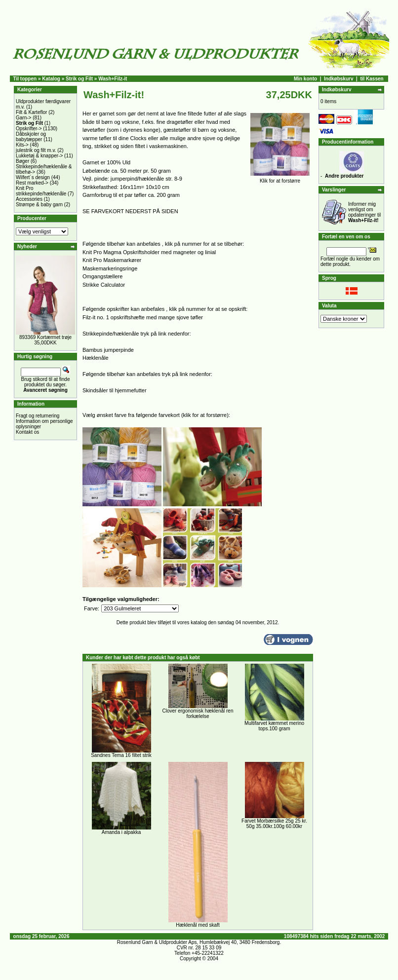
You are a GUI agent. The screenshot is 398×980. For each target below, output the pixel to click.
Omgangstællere (102, 276)
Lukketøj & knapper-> (39, 156)
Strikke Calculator (104, 285)
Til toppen (25, 79)
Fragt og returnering (38, 416)
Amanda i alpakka (121, 832)
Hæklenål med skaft (198, 925)
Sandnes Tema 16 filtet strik (121, 755)
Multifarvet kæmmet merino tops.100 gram (274, 726)
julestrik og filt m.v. (36, 150)
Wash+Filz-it (113, 79)
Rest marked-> (32, 183)
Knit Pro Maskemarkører (112, 260)
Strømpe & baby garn (39, 205)
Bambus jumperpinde (108, 350)
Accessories (29, 199)
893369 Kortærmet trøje (45, 337)
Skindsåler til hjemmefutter (115, 390)
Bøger (22, 161)
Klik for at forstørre (280, 179)
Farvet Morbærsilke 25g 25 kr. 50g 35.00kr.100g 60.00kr (274, 824)
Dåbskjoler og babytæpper (31, 137)
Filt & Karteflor (31, 112)
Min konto (305, 79)
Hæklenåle (96, 358)
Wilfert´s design (33, 177)
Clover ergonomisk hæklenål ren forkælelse (198, 714)
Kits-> (22, 145)
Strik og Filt (79, 79)
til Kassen (372, 79)
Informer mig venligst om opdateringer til (364, 212)
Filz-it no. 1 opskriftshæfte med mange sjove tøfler (143, 317)
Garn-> (23, 118)
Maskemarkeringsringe (110, 268)
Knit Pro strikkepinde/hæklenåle (41, 191)
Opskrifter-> (29, 129)
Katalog (51, 79)
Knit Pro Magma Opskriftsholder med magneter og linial (149, 252)
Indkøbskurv (338, 79)
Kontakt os (27, 432)
